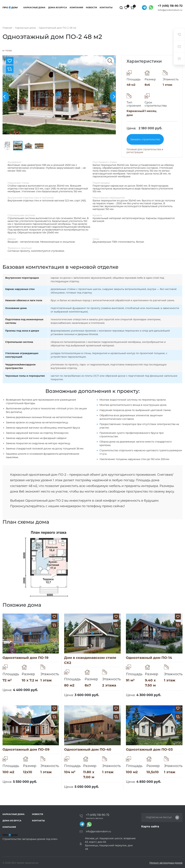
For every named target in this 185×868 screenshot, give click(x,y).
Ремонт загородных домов (166, 863)
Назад (7, 51)
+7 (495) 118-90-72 (170, 6)
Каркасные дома (34, 7)
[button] (115, 97)
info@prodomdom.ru (170, 10)
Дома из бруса (58, 7)
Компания (76, 7)
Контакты (106, 7)
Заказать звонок (94, 818)
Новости (91, 7)
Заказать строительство (145, 139)
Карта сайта (150, 826)
